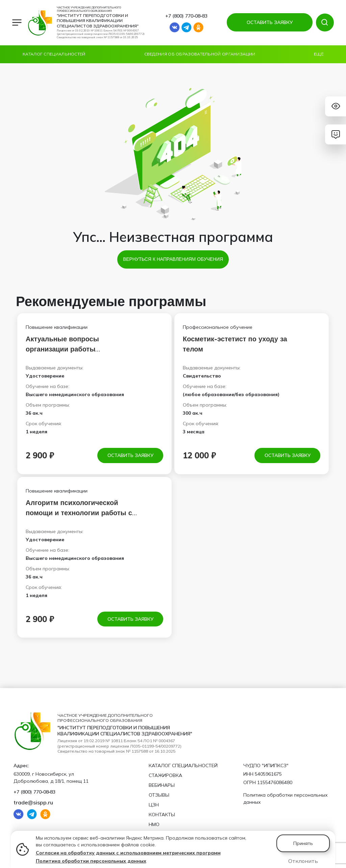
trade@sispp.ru (33, 802)
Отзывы (159, 795)
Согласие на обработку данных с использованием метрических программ (128, 853)
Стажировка (165, 775)
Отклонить (303, 861)
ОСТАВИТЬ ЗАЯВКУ (269, 22)
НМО (154, 824)
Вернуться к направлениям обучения (173, 259)
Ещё (319, 54)
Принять (303, 843)
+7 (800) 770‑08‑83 (186, 16)
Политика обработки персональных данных (91, 861)
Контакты (162, 815)
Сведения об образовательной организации (200, 54)
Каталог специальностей (54, 54)
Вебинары (162, 785)
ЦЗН (154, 805)
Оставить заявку (130, 455)
